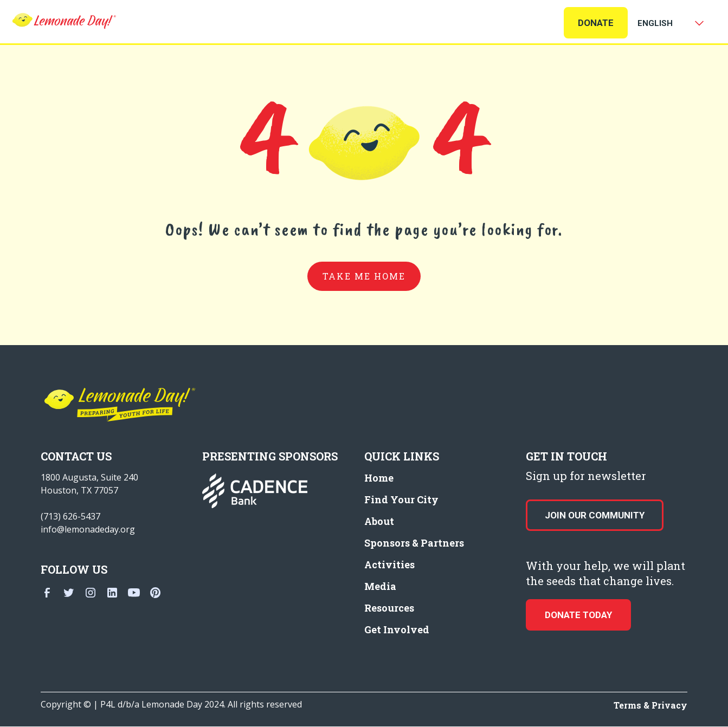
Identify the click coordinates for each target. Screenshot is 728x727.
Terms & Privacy (650, 705)
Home (379, 478)
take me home (364, 276)
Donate (596, 23)
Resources (389, 608)
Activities (389, 564)
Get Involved (397, 629)
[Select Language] (668, 23)
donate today (578, 615)
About (379, 521)
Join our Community (595, 515)
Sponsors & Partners (414, 543)
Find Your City (401, 499)
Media (380, 586)
